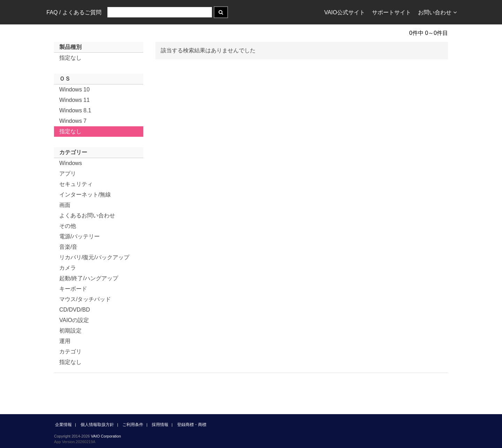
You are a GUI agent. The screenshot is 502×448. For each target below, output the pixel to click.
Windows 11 (74, 100)
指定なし (70, 58)
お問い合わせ (437, 12)
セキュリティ (76, 184)
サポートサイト (391, 12)
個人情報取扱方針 (97, 425)
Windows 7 (73, 121)
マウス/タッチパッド (85, 299)
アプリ (68, 174)
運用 (65, 341)
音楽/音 (68, 247)
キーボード (73, 289)
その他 (68, 226)
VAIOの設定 (74, 320)
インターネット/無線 (85, 195)
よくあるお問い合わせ (87, 215)
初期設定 (70, 331)
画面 (65, 205)
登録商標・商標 (192, 425)
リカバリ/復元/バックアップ (94, 257)
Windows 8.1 (75, 110)
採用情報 (160, 425)
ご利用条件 (133, 425)
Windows (71, 163)
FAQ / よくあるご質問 (74, 12)
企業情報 (63, 425)
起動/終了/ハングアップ (89, 278)
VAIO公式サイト (345, 12)
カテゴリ (70, 352)
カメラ (68, 268)
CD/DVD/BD (75, 310)
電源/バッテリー (79, 236)
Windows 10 (74, 89)
